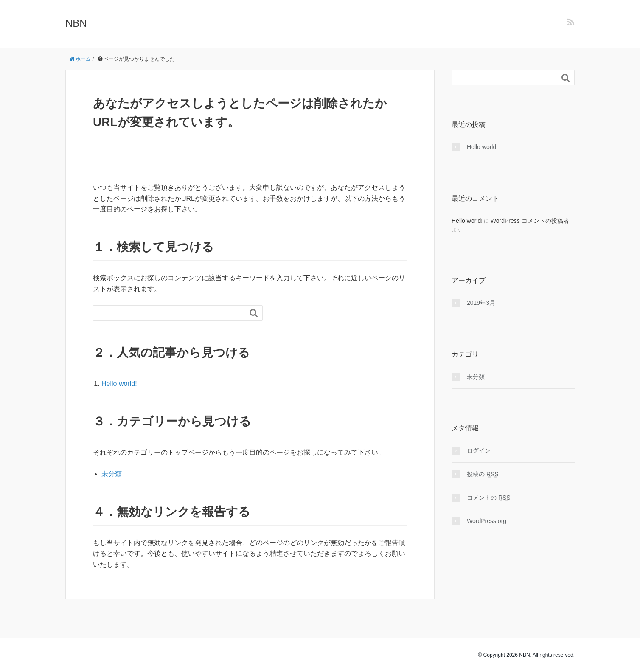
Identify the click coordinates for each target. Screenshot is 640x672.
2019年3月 (481, 303)
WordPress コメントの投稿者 (530, 221)
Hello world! (119, 384)
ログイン (479, 450)
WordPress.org (487, 521)
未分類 (112, 474)
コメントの (489, 498)
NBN (76, 23)
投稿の (483, 474)
